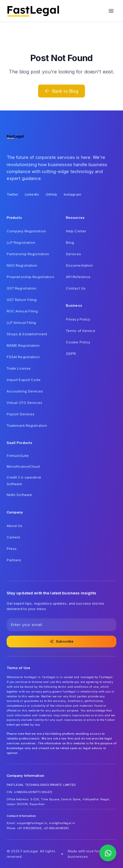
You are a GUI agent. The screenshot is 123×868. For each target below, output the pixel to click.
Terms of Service (81, 331)
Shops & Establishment (27, 334)
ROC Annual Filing (22, 311)
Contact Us (76, 288)
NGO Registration (22, 265)
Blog (70, 243)
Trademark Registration (27, 426)
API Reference (78, 277)
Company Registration (26, 231)
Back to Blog (62, 91)
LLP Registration (21, 243)
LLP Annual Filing (21, 323)
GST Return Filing (22, 300)
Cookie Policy (78, 342)
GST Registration (22, 288)
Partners (14, 560)
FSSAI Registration (23, 357)
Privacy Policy (78, 319)
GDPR (71, 354)
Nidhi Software (19, 495)
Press (12, 549)
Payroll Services (21, 414)
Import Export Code (24, 380)
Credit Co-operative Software (24, 481)
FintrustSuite (18, 456)
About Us (15, 526)
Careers (14, 537)
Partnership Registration (28, 254)
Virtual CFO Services (24, 403)
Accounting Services (25, 391)
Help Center (76, 231)
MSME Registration (23, 346)
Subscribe (62, 641)
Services (73, 254)
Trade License (19, 368)
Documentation (79, 265)
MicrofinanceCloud (23, 467)
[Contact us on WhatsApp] (108, 853)
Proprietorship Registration (30, 277)
